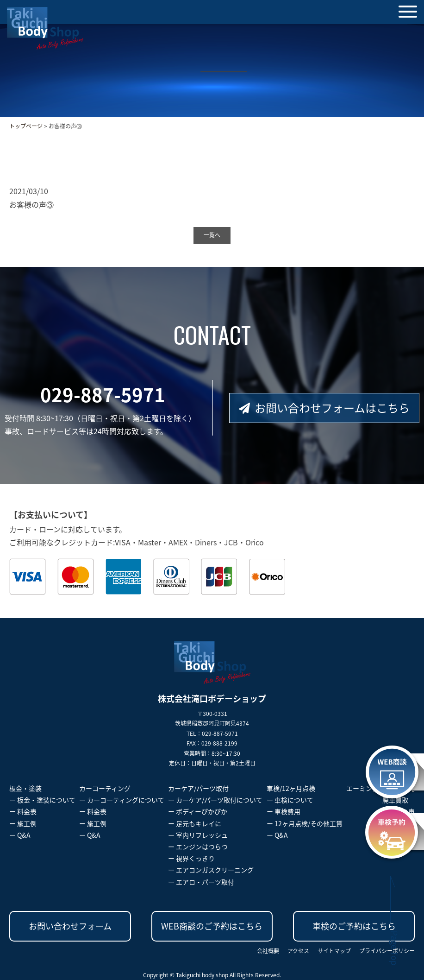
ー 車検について (290, 800)
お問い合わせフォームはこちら (324, 408)
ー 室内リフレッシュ (198, 835)
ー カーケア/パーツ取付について (215, 800)
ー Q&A (20, 835)
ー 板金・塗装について (42, 800)
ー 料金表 (23, 811)
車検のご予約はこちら (354, 926)
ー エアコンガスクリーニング (211, 870)
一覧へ (212, 235)
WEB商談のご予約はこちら (212, 926)
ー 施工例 (23, 823)
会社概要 (268, 951)
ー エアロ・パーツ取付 (201, 882)
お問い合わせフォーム (70, 926)
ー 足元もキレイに (195, 823)
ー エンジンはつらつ (198, 847)
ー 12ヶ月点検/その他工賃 (305, 823)
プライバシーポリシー (387, 951)
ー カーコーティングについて (122, 800)
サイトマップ (334, 951)
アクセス (298, 951)
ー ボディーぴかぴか (198, 811)
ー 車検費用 (284, 811)
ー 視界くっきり (191, 858)
